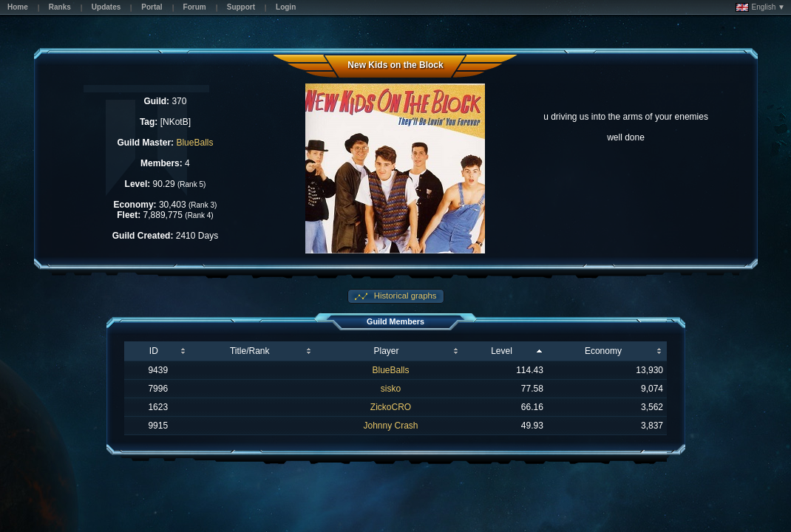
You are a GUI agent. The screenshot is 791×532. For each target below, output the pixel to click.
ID (154, 351)
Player (387, 351)
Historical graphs (404, 296)
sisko (391, 389)
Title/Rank (250, 351)
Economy (603, 351)
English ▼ (760, 7)
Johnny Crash (390, 426)
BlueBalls (194, 143)
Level (502, 351)
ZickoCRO (391, 407)
